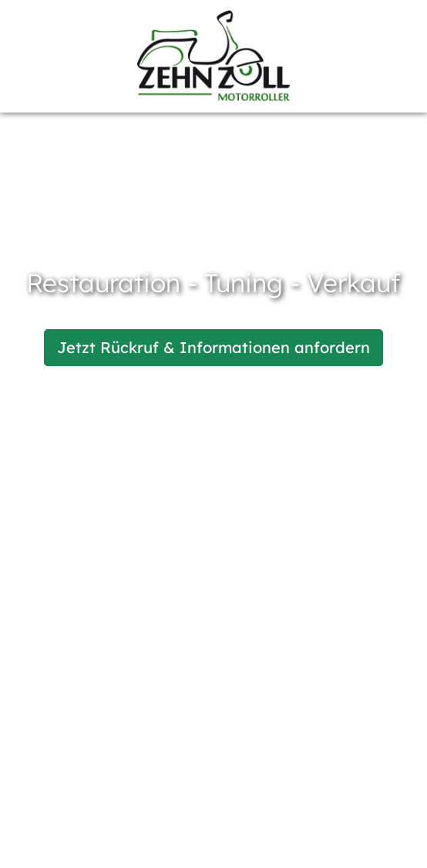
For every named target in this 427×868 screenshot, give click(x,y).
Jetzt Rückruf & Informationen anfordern (213, 347)
